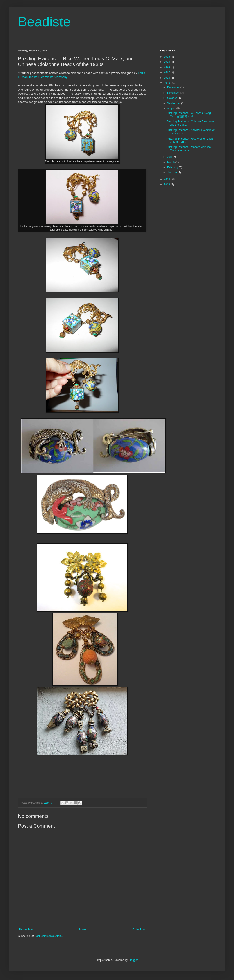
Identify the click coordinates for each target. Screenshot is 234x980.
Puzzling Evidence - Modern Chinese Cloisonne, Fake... (189, 149)
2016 (167, 78)
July (170, 157)
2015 (167, 83)
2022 (167, 72)
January (172, 173)
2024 (167, 67)
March (171, 162)
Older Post (139, 929)
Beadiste (44, 22)
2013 (167, 184)
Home (83, 929)
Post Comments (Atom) (48, 936)
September (174, 103)
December (174, 87)
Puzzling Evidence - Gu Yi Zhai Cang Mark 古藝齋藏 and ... (189, 115)
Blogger (133, 960)
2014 (167, 179)
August (172, 109)
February (173, 167)
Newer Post (26, 929)
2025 (167, 62)
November (174, 93)
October (172, 98)
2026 (167, 57)
